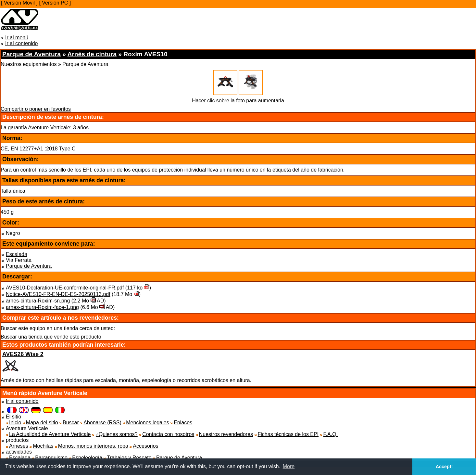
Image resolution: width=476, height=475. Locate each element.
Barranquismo (51, 458)
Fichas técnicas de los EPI (288, 434)
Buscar (71, 423)
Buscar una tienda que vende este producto (51, 337)
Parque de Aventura (29, 266)
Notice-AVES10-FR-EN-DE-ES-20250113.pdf (58, 294)
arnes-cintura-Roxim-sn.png (38, 301)
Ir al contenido (22, 43)
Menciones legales (148, 423)
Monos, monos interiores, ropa (93, 446)
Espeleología (87, 458)
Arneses (19, 446)
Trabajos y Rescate (129, 458)
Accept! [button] (444, 467)
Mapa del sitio (42, 423)
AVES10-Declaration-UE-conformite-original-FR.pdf (65, 288)
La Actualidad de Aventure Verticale (50, 434)
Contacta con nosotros (168, 434)
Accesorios (145, 446)
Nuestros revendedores (226, 434)
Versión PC (55, 3)
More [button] (289, 466)
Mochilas (43, 446)
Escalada (17, 254)
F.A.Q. (331, 434)
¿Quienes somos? (117, 434)
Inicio (15, 423)
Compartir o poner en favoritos (36, 109)
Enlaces (183, 423)
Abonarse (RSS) (102, 423)
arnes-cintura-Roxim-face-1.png (42, 307)
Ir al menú (17, 38)
